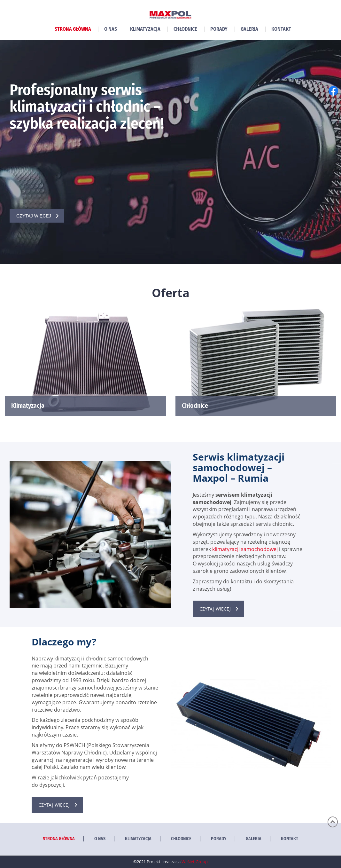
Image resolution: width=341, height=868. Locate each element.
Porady (219, 29)
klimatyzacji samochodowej (245, 549)
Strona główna (73, 29)
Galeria (249, 29)
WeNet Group (195, 862)
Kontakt (281, 29)
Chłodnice (185, 29)
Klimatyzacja (145, 29)
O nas (111, 29)
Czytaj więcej (34, 216)
